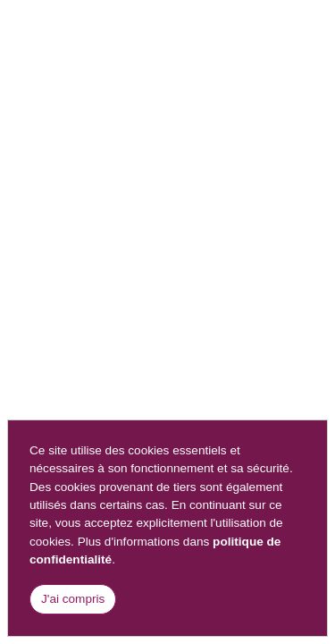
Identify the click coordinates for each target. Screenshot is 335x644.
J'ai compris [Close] (73, 599)
